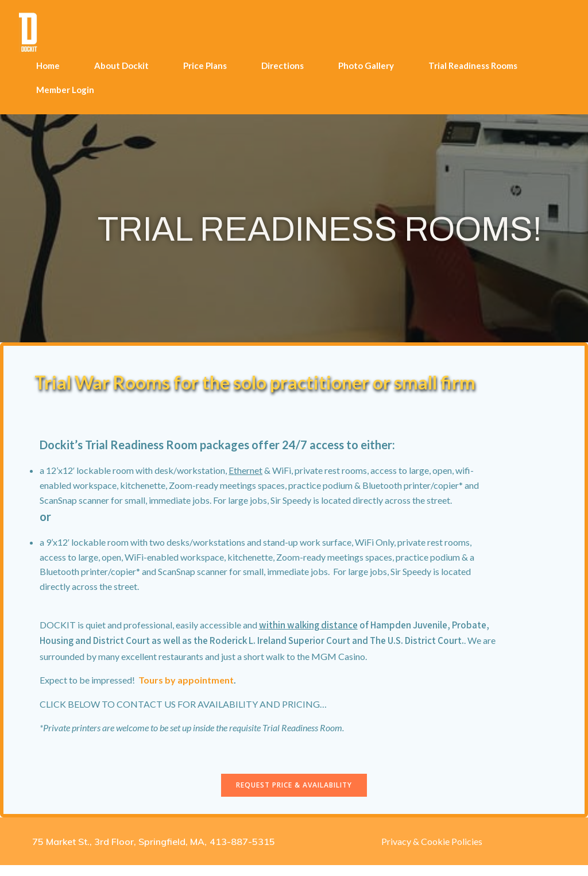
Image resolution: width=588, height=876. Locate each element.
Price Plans (204, 64)
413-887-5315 (242, 852)
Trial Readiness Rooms (472, 64)
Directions (282, 64)
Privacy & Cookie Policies (432, 852)
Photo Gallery (365, 64)
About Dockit (121, 64)
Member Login (65, 88)
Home (47, 64)
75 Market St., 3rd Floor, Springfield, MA (118, 852)
